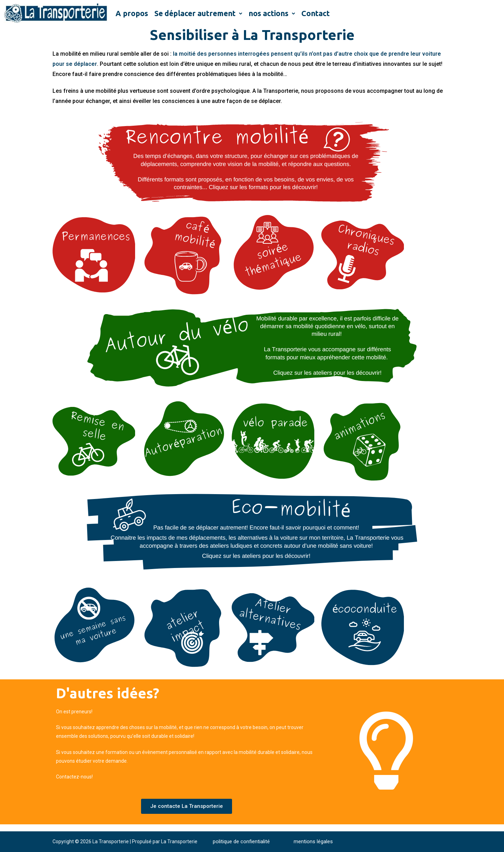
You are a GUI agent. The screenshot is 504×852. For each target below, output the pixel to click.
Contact (316, 13)
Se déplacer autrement (198, 13)
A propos (132, 13)
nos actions (272, 13)
